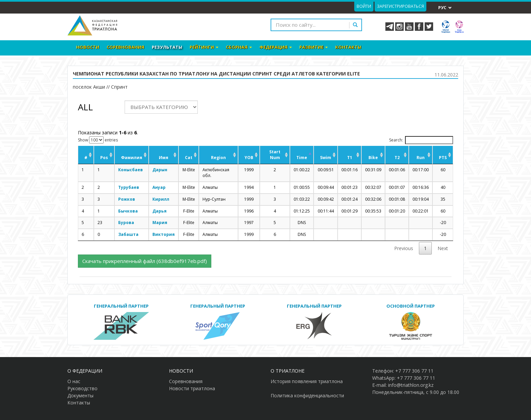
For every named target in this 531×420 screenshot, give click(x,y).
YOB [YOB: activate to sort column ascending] (249, 158)
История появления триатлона (307, 381)
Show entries (98, 140)
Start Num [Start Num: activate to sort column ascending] (275, 155)
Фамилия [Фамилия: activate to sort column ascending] (132, 158)
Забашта (128, 234)
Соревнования (125, 47)
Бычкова (128, 211)
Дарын (160, 170)
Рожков (127, 199)
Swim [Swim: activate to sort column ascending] (326, 158)
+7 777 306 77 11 (414, 371)
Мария (160, 223)
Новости (88, 47)
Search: (421, 140)
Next (443, 248)
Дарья (160, 211)
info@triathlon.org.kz (411, 385)
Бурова (126, 223)
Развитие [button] (314, 47)
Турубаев (129, 187)
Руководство (82, 388)
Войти (364, 6)
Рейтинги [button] (204, 47)
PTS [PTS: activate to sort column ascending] (443, 158)
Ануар (159, 187)
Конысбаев (131, 170)
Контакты (348, 47)
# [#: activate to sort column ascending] (86, 158)
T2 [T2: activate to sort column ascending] (397, 158)
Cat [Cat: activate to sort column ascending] (189, 158)
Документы (80, 395)
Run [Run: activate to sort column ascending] (421, 158)
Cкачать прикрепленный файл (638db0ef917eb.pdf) (145, 261)
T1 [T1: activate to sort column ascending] (350, 158)
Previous (404, 248)
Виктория (164, 234)
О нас (74, 381)
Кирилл (161, 199)
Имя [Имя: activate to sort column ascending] (164, 158)
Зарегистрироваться (400, 6)
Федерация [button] (276, 47)
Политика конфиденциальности (307, 395)
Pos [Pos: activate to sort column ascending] (104, 158)
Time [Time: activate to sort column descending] (302, 158)
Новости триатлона (192, 388)
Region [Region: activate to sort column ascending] (218, 158)
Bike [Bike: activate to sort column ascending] (373, 158)
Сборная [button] (239, 47)
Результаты (167, 47)
